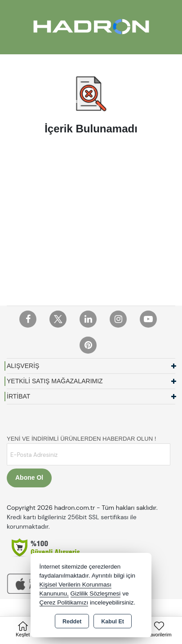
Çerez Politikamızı (64, 602)
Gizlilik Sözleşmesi (96, 594)
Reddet (72, 622)
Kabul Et (113, 622)
